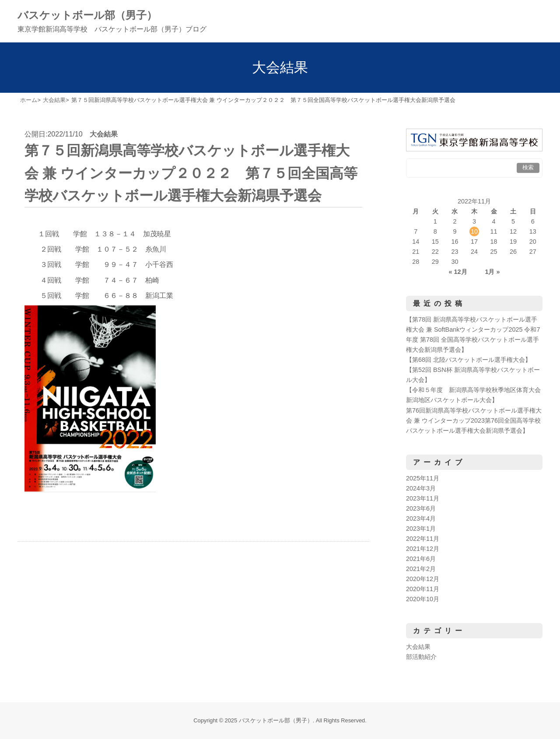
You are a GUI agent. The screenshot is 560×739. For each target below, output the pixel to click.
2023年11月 (423, 498)
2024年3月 (421, 488)
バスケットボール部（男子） (87, 15)
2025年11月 (423, 478)
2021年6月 (421, 559)
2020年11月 (423, 589)
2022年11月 (423, 539)
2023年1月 (421, 529)
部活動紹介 (421, 657)
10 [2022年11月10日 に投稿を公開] (474, 231)
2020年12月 (423, 579)
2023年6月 (421, 508)
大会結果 (104, 134)
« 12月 (458, 272)
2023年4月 (421, 518)
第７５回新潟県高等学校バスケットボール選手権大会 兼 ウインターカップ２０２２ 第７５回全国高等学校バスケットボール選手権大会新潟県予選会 (191, 173)
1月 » (492, 272)
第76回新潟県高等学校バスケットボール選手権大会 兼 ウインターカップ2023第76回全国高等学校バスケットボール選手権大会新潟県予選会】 (474, 420)
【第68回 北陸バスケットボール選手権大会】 (469, 360)
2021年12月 (423, 549)
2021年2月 (421, 569)
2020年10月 (423, 599)
